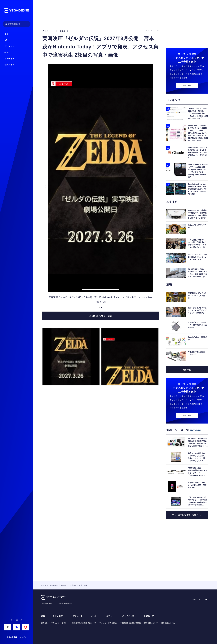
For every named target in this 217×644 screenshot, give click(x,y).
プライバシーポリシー (60, 623)
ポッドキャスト (129, 616)
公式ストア (9, 65)
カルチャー (9, 59)
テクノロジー (59, 616)
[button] (45, 187)
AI (6, 40)
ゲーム (7, 53)
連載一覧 (187, 370)
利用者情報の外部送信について (84, 623)
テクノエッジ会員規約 (108, 623)
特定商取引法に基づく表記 (130, 623)
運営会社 (44, 623)
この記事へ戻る (100, 316)
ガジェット (9, 46)
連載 (6, 34)
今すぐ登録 (187, 86)
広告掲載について (151, 623)
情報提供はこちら (168, 623)
